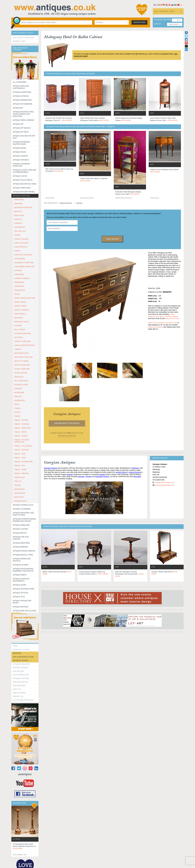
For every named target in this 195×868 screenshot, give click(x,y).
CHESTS (17, 251)
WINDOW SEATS (20, 501)
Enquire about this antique (67, 423)
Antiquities (18, 108)
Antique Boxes (19, 152)
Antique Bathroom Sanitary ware (21, 143)
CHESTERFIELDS (21, 247)
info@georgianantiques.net (164, 482)
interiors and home (172, 318)
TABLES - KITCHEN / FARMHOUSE (22, 441)
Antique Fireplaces (22, 188)
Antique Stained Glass (23, 505)
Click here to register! (24, 38)
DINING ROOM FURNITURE (25, 298)
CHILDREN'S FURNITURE (24, 263)
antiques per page (163, 20)
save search (112, 239)
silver (157, 316)
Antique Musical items (23, 555)
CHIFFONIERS (20, 259)
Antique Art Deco (21, 132)
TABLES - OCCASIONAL (23, 446)
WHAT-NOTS (19, 497)
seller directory (21, 675)
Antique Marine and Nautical (22, 560)
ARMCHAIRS (19, 200)
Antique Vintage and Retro (22, 602)
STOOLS (17, 412)
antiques (70, 474)
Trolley (18, 481)
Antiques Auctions (21, 650)
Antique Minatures (21, 543)
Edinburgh (135, 468)
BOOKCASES (19, 215)
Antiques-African (21, 96)
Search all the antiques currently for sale (162, 323)
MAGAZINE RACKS (21, 353)
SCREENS (18, 389)
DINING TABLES (20, 302)
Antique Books (19, 148)
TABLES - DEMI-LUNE (22, 428)
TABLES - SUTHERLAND (23, 462)
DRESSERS (19, 318)
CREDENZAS (19, 282)
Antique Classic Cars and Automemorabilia (24, 171)
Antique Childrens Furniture (21, 165)
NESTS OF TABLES (21, 361)
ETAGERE (18, 326)
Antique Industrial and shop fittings (23, 514)
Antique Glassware (22, 509)
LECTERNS (18, 337)
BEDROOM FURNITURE (23, 208)
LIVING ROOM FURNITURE (24, 345)
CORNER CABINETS (22, 278)
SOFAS (17, 404)
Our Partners (19, 686)
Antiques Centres (21, 678)
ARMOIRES (18, 204)
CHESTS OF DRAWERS (23, 255)
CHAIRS (17, 235)
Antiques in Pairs (21, 565)
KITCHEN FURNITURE (23, 334)
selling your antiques (155, 327)
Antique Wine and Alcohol (25, 611)
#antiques (25, 774)
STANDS (17, 408)
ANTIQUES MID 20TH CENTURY (21, 538)
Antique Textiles (20, 593)
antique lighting (121, 472)
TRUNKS (17, 485)
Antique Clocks (20, 176)
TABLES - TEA (19, 466)
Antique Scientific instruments (21, 580)
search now (139, 22)
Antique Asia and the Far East (24, 137)
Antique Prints (20, 575)
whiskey (102, 474)
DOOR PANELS (20, 314)
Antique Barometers (22, 100)
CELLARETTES (20, 231)
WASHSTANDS (20, 493)
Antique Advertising (22, 92)
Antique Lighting (20, 529)
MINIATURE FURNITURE (23, 357)
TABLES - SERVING (22, 450)
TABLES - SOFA (20, 458)
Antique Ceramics (21, 160)
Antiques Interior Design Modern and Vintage (24, 520)
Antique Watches (21, 607)
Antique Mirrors (20, 547)
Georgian (81, 476)
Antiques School (21, 660)
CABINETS (18, 223)
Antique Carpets (20, 156)
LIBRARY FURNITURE (22, 341)
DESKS (17, 294)
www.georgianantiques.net (165, 485)
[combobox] (112, 22)
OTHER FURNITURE (22, 369)
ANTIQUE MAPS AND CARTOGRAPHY (21, 87)
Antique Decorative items (25, 184)
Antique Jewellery (21, 525)
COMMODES (19, 274)
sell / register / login (164, 11)
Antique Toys (19, 597)
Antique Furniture (21, 196)
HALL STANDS (20, 330)
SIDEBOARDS (19, 400)
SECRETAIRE (19, 393)
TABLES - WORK (20, 470)
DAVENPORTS (20, 290)
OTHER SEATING (21, 373)
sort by (158, 24)
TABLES (17, 416)
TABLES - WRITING (21, 474)
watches (168, 316)
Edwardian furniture (102, 476)
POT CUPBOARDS (21, 381)
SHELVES (18, 397)
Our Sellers (18, 671)
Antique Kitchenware (23, 104)
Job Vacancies (19, 693)
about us (17, 689)
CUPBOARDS (19, 286)
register (17, 653)
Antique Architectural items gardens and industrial (23, 114)
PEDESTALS (19, 377)
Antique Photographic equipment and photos (23, 570)
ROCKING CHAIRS (21, 385)
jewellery (175, 316)
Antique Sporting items (23, 589)
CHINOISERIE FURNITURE (24, 267)
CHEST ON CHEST (21, 243)
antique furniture (135, 472)
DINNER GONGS (20, 306)
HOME (15, 646)
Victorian (89, 476)
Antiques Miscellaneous (24, 551)
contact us (18, 696)
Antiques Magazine (21, 664)
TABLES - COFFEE (21, 420)
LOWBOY (18, 349)
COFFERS (18, 271)
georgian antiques (67, 414)
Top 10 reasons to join (23, 657)
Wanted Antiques (21, 668)
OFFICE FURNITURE (22, 365)
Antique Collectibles (23, 180)
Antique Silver (19, 585)
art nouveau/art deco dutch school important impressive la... (25, 846)
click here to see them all (67, 436)
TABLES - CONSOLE (22, 424)
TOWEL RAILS (19, 477)
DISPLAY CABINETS (22, 310)
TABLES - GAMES (21, 436)
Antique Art (18, 124)
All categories (20, 82)
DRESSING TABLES (22, 322)
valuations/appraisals (23, 700)
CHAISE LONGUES (21, 239)
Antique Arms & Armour (23, 120)
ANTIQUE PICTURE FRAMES (24, 192)
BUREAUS (18, 219)
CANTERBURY (20, 227)
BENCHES (18, 212)
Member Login (19, 41)
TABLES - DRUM (20, 432)
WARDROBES (19, 489)
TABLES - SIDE (20, 454)
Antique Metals (20, 533)
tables (162, 316)
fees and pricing (20, 682)
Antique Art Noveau (22, 128)
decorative (137, 476)
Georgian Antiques (51, 468)
